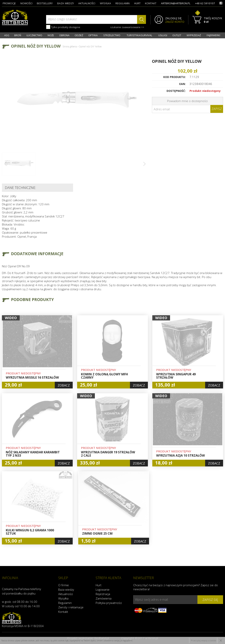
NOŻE (51, 35)
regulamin (123, 3)
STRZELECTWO (112, 35)
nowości (26, 3)
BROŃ (18, 35)
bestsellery (45, 3)
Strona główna (70, 47)
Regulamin (65, 603)
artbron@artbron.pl (176, 3)
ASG (7, 35)
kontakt (151, 3)
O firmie (64, 585)
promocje (9, 3)
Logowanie (103, 589)
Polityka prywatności (109, 603)
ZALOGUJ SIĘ (173, 18)
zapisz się (210, 600)
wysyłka (105, 3)
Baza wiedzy (66, 589)
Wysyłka (63, 598)
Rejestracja (103, 594)
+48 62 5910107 (205, 3)
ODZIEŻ (79, 35)
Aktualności (66, 594)
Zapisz (217, 109)
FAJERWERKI (213, 35)
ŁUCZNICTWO (34, 35)
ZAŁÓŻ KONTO (175, 22)
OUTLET (177, 35)
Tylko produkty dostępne (63, 27)
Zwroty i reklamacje (71, 607)
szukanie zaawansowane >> (127, 27)
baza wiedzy (66, 3)
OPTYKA (93, 35)
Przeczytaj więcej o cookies (204, 640)
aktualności (87, 3)
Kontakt (63, 612)
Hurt (99, 585)
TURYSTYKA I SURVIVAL (139, 35)
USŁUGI (163, 35)
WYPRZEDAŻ (194, 35)
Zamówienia (104, 598)
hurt (137, 3)
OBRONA (64, 35)
